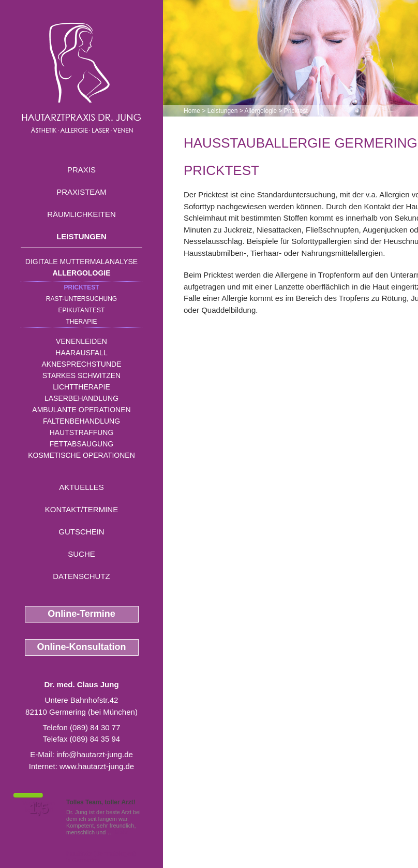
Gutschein (81, 532)
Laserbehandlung (81, 398)
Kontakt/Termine (81, 509)
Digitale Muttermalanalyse (81, 262)
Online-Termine (81, 614)
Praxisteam (81, 192)
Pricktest (81, 287)
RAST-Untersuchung (81, 299)
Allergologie (82, 273)
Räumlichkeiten (81, 214)
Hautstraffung (82, 432)
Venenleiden (81, 341)
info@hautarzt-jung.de (95, 754)
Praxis (81, 170)
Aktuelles (81, 487)
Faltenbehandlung (81, 421)
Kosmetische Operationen (81, 455)
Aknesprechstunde (81, 364)
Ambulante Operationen (81, 410)
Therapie (81, 322)
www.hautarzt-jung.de (97, 766)
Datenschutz (81, 576)
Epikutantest (82, 310)
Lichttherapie (81, 387)
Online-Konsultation (82, 647)
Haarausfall (81, 353)
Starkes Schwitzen (81, 375)
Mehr (121, 832)
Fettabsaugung (81, 444)
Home (192, 111)
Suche (81, 554)
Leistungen (81, 236)
